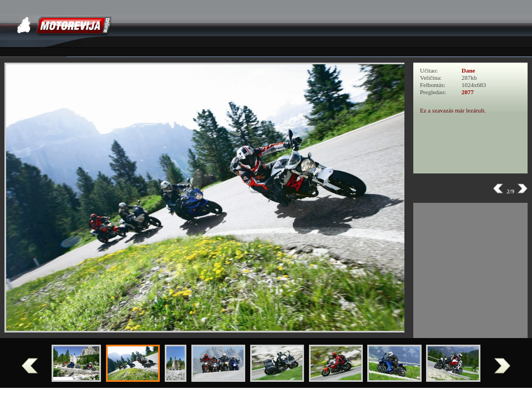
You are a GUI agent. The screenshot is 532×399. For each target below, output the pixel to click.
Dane (468, 70)
